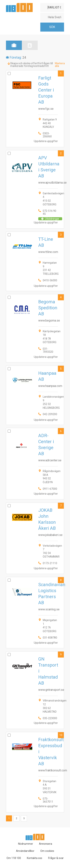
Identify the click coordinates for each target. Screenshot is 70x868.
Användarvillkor (25, 851)
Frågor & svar (56, 858)
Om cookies (47, 851)
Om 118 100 (14, 858)
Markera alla (60, 65)
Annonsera (46, 844)
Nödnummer (26, 844)
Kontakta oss (35, 858)
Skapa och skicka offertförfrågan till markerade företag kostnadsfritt (32, 65)
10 (61, 735)
